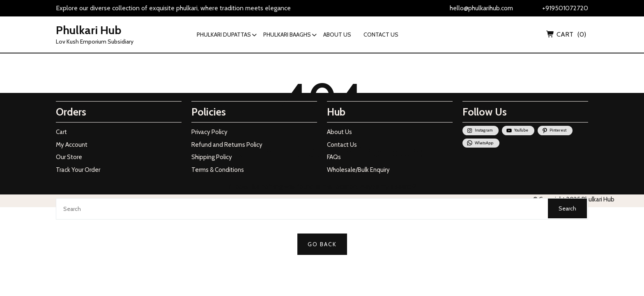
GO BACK (322, 244)
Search (567, 208)
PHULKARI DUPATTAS (224, 35)
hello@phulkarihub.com (481, 8)
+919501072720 (565, 8)
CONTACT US (381, 35)
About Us (339, 132)
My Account (72, 145)
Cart (61, 132)
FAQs (334, 157)
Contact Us (342, 145)
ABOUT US (337, 35)
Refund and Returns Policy (227, 145)
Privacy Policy (209, 132)
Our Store (69, 157)
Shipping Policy (212, 157)
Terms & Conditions (218, 170)
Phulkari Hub (89, 30)
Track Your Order (78, 170)
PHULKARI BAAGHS (287, 35)
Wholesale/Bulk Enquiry (358, 170)
